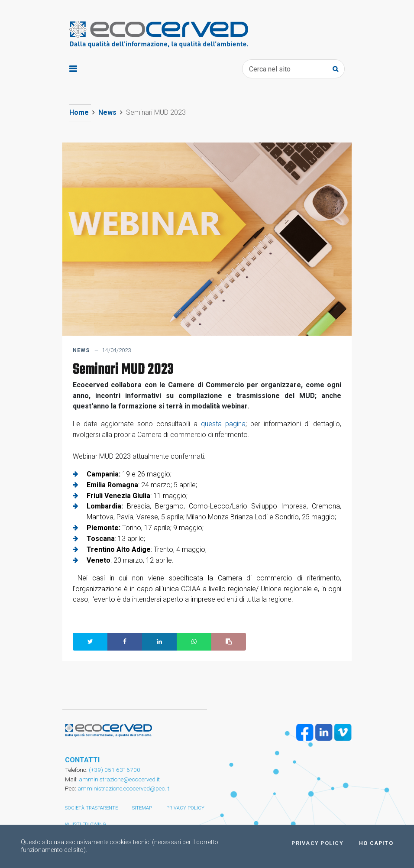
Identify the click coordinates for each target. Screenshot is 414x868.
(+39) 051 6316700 (114, 770)
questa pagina (223, 424)
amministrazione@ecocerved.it (119, 779)
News (107, 112)
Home (79, 112)
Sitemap (142, 808)
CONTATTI (82, 760)
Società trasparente (91, 808)
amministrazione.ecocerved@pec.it (123, 788)
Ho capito (376, 843)
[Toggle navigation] (73, 69)
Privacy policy (185, 808)
